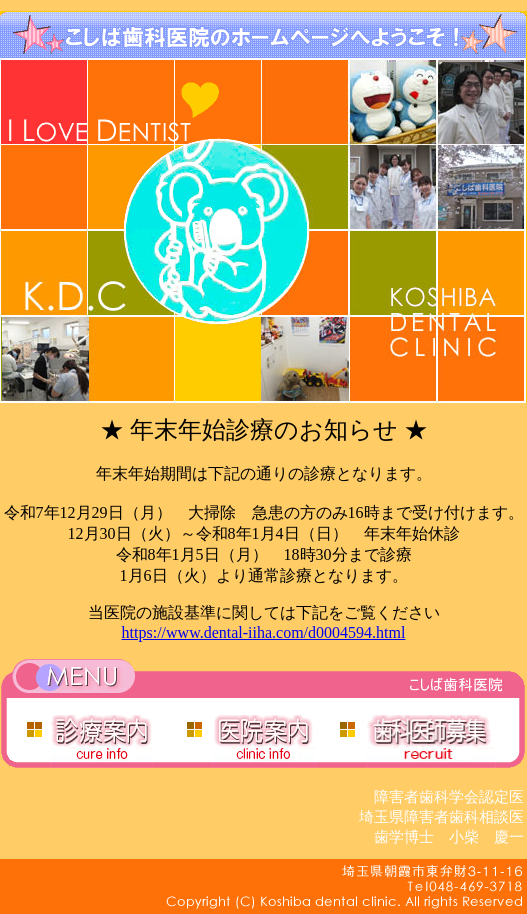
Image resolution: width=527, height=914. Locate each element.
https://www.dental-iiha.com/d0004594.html (264, 632)
